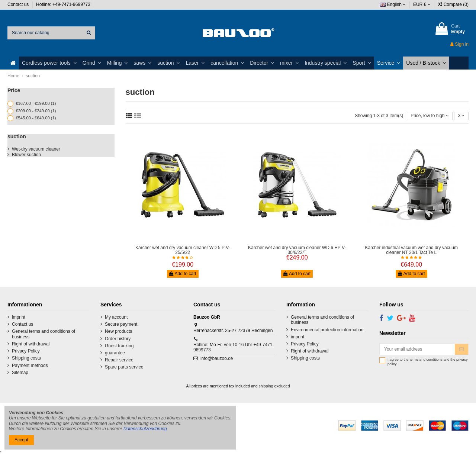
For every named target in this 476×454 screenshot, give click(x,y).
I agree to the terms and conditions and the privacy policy (427, 362)
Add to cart (183, 274)
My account (116, 317)
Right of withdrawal (31, 344)
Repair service (119, 360)
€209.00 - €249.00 (36, 111)
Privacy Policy (26, 351)
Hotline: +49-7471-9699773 (64, 4)
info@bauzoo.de (217, 358)
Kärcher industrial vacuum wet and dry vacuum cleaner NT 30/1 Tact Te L (411, 250)
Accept (21, 440)
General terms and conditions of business (44, 334)
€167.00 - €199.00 (36, 103)
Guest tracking (119, 346)
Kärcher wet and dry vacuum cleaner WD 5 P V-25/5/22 (183, 250)
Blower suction (26, 155)
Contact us (19, 4)
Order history (118, 339)
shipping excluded (274, 386)
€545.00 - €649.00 (36, 118)
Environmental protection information (327, 330)
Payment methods (30, 366)
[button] (49, 63)
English (393, 4)
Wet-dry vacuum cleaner (36, 149)
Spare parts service (124, 367)
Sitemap (20, 373)
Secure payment (121, 324)
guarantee (115, 353)
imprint (19, 317)
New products (118, 331)
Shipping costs (26, 358)
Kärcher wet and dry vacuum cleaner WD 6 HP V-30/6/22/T (297, 250)
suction (17, 136)
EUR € (422, 4)
